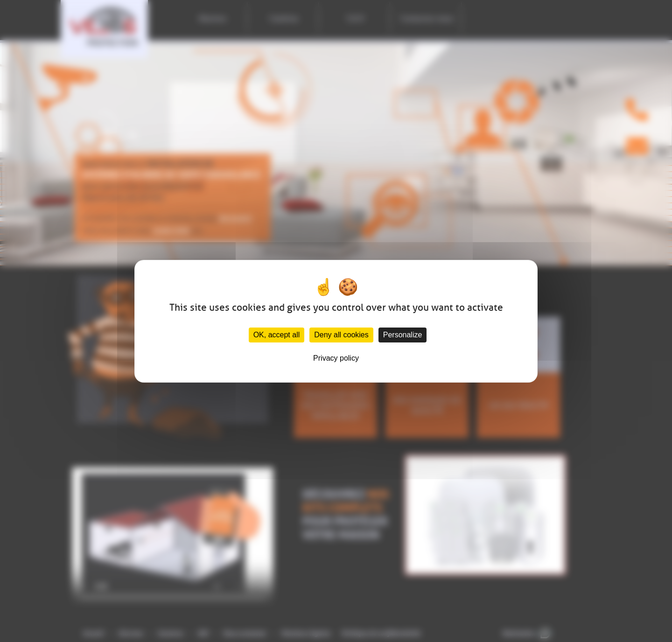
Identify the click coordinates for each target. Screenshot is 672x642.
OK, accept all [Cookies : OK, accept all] (277, 335)
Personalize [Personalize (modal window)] (403, 335)
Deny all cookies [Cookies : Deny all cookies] (341, 335)
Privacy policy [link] (336, 358)
